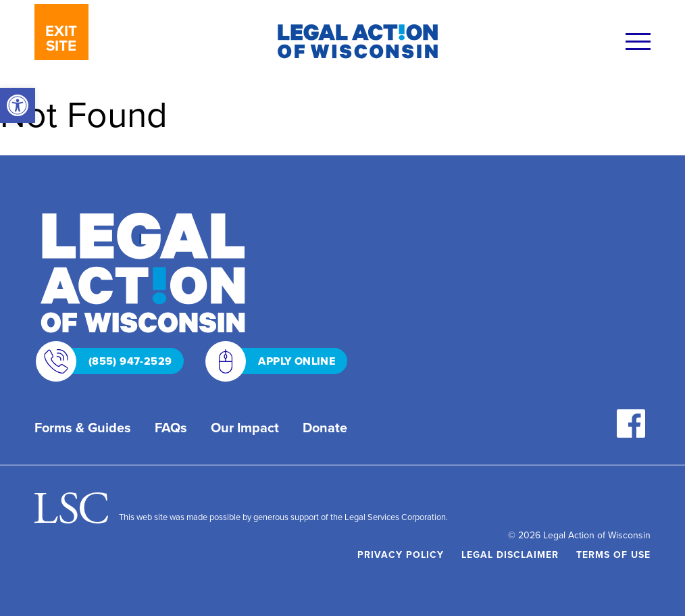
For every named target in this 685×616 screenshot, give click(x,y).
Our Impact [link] (245, 428)
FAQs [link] (171, 428)
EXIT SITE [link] (61, 38)
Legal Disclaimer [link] (510, 555)
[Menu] (638, 43)
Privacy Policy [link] (401, 555)
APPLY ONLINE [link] (280, 361)
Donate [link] (325, 428)
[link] (18, 105)
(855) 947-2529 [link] (113, 361)
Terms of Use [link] (613, 555)
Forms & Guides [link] (83, 428)
